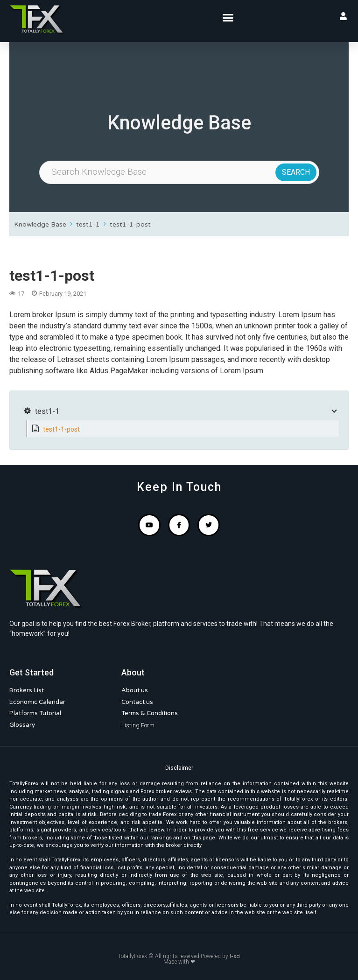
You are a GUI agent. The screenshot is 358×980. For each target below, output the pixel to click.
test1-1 (88, 224)
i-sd (235, 956)
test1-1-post (130, 224)
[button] (228, 18)
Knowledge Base (40, 224)
